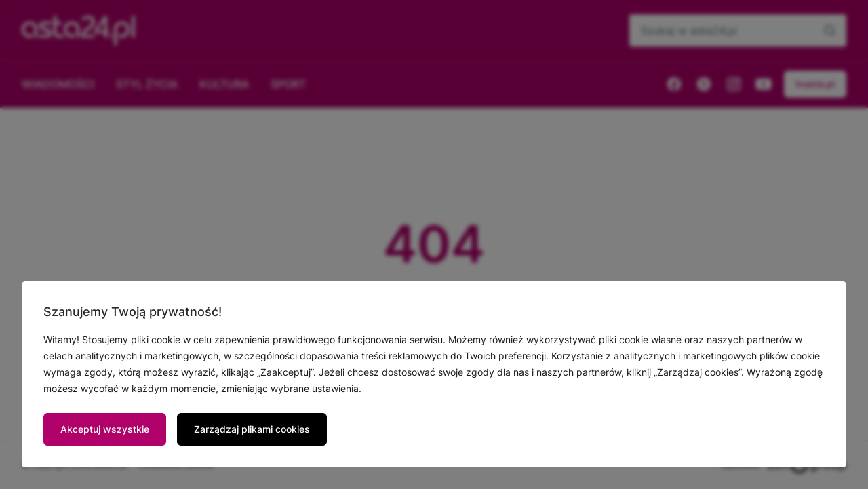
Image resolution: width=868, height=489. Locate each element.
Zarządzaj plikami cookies (252, 429)
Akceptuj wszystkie (105, 429)
